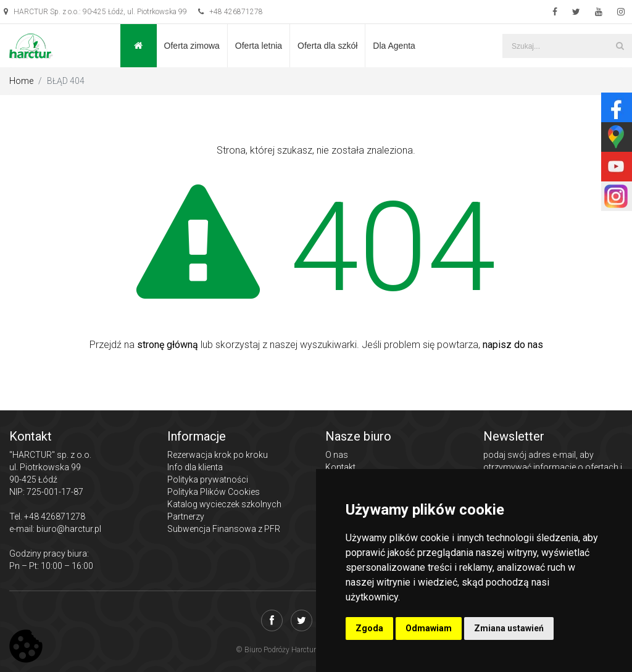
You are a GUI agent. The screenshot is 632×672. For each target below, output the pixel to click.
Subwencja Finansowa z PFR (224, 529)
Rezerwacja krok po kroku (218, 455)
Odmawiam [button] (429, 628)
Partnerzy (186, 516)
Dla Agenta (394, 46)
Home (21, 81)
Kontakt (340, 467)
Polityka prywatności (208, 479)
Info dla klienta (195, 467)
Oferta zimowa (192, 46)
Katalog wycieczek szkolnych (224, 504)
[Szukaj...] (567, 46)
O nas (337, 455)
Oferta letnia (259, 46)
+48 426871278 (231, 12)
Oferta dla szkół (327, 46)
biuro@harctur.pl (69, 529)
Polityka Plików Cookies (214, 492)
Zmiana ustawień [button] (509, 628)
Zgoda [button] (369, 628)
